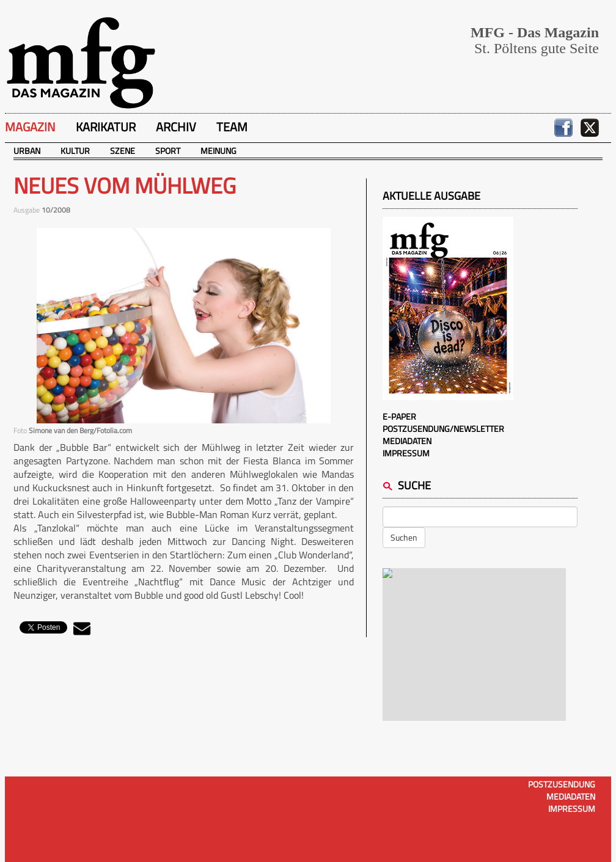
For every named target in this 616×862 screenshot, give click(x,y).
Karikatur (106, 127)
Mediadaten (407, 441)
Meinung (218, 151)
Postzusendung (562, 784)
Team (232, 127)
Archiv (176, 127)
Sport (168, 151)
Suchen (404, 537)
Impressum (406, 453)
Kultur (75, 151)
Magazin (30, 127)
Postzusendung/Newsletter (443, 429)
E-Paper (399, 416)
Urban (27, 151)
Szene (123, 151)
